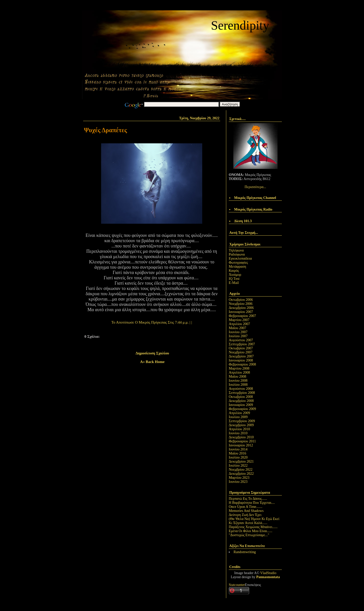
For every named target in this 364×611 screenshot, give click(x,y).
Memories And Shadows (246, 511)
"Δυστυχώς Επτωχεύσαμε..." (249, 535)
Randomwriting (245, 552)
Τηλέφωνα (236, 250)
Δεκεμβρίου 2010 (241, 437)
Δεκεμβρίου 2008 (241, 401)
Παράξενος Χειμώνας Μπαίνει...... (253, 527)
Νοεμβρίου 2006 (241, 304)
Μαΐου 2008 (237, 377)
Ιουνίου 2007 (238, 332)
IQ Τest (234, 279)
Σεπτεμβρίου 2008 (242, 393)
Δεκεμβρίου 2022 (241, 474)
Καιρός (234, 271)
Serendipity (240, 25)
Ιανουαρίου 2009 (241, 405)
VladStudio (268, 573)
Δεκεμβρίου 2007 (241, 356)
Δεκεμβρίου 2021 (241, 461)
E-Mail (234, 283)
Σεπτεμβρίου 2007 (242, 344)
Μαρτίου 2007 (239, 320)
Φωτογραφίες (238, 263)
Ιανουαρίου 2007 (241, 312)
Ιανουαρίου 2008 (241, 360)
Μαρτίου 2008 (239, 368)
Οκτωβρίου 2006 (241, 300)
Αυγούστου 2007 (241, 340)
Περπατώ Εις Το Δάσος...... (248, 499)
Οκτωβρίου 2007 (241, 348)
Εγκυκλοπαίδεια (240, 258)
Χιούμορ (235, 275)
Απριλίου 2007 (239, 324)
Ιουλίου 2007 (238, 336)
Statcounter (237, 585)
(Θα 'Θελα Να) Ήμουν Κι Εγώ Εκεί (254, 519)
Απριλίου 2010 (239, 429)
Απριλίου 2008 (239, 372)
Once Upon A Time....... (246, 507)
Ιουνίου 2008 (238, 381)
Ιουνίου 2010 (238, 433)
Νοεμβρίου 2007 (241, 352)
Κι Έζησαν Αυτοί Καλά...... (248, 523)
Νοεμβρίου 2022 (241, 470)
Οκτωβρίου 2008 (241, 397)
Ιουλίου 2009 (238, 417)
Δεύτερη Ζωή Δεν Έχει (245, 515)
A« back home (152, 362)
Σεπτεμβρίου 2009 (242, 421)
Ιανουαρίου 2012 (241, 445)
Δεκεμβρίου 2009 (241, 425)
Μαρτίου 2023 (239, 478)
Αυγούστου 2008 (241, 389)
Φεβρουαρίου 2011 (242, 441)
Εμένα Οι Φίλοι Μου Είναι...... (251, 531)
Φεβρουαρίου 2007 (242, 316)
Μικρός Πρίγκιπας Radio (253, 209)
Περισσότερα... (255, 187)
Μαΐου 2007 (237, 328)
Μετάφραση (237, 267)
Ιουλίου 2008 (238, 385)
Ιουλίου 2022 (238, 466)
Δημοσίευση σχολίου (152, 353)
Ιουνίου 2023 (238, 482)
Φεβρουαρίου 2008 (242, 364)
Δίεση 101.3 (243, 221)
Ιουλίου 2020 (238, 457)
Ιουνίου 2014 (238, 449)
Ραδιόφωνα (237, 254)
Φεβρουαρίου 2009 (242, 409)
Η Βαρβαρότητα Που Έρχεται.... (252, 503)
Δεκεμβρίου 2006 (241, 308)
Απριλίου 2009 (239, 413)
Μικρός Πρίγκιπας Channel (255, 198)
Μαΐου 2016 (237, 453)
